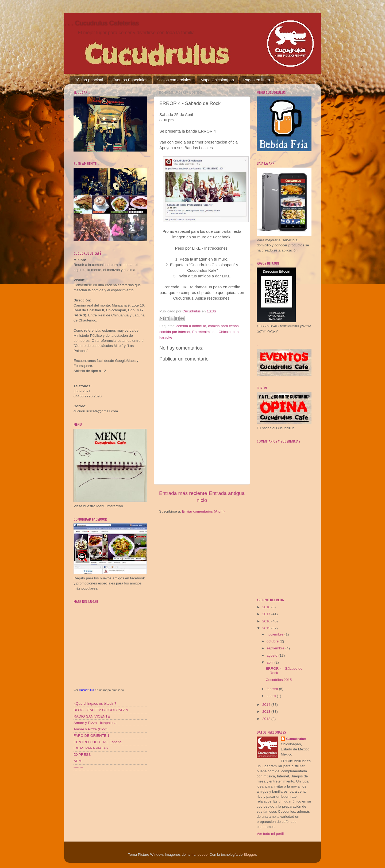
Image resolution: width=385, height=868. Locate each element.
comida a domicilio (191, 326)
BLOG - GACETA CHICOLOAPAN (101, 710)
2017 (267, 614)
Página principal (89, 80)
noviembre (276, 634)
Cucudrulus (86, 690)
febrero (273, 689)
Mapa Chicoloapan (217, 80)
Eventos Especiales (130, 80)
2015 (267, 628)
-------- (78, 767)
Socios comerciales (174, 80)
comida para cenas (223, 326)
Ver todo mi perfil (270, 834)
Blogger (250, 855)
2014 (267, 705)
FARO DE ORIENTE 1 (91, 736)
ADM (78, 761)
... (75, 774)
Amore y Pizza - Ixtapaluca (95, 723)
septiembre (276, 648)
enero (272, 696)
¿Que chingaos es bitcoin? (95, 704)
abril (270, 662)
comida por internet (175, 332)
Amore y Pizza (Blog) (91, 729)
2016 (267, 621)
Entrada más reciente (183, 493)
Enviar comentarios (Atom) (203, 511)
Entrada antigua (227, 493)
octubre (273, 641)
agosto (272, 655)
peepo (203, 855)
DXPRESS (82, 755)
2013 (267, 712)
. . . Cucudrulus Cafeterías (101, 23)
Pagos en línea (257, 80)
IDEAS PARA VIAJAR (91, 748)
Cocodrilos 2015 (279, 680)
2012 (267, 719)
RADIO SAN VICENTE (92, 716)
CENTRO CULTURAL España (98, 742)
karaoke (166, 337)
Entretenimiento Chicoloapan (215, 332)
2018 (267, 607)
